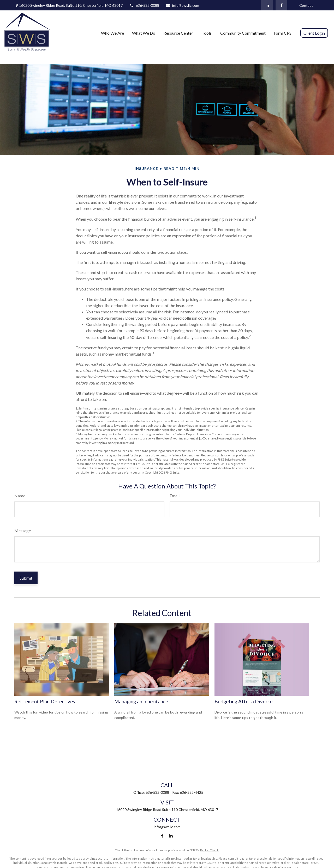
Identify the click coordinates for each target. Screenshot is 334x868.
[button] (112, 33)
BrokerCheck (209, 850)
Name (20, 496)
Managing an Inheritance (141, 702)
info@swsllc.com (182, 5)
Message (23, 531)
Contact (306, 5)
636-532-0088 (144, 5)
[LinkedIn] (267, 5)
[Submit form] (26, 578)
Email (175, 496)
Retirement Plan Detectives (45, 702)
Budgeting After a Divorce (243, 702)
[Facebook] (281, 5)
